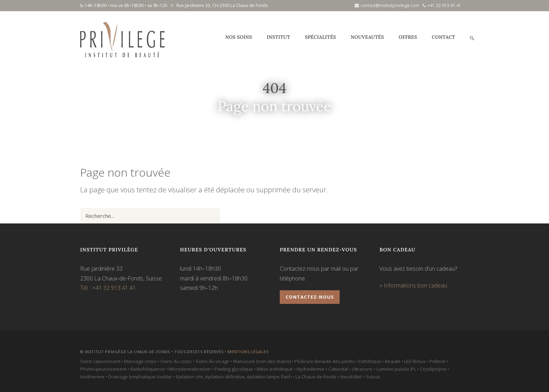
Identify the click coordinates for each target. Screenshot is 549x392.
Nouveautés (367, 37)
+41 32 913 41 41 (442, 5)
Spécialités (321, 37)
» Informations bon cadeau (413, 285)
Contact (443, 37)
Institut (279, 37)
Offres (408, 37)
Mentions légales (248, 352)
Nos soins (238, 37)
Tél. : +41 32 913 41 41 (108, 288)
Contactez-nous (310, 297)
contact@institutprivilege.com (387, 5)
